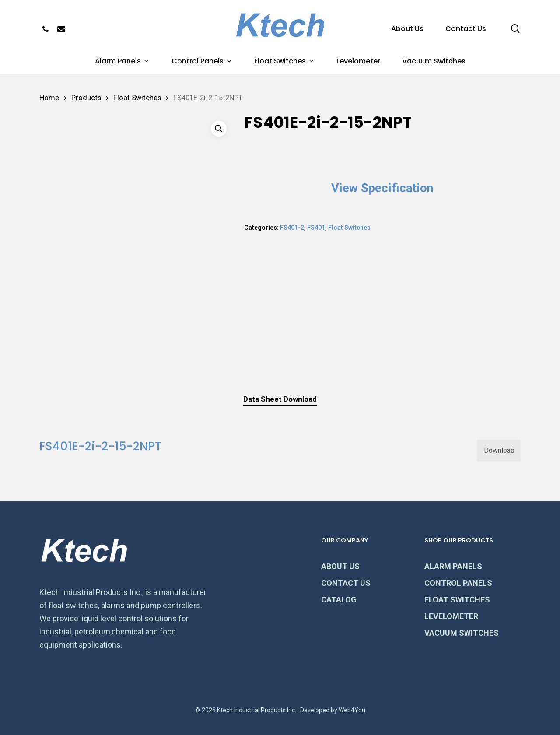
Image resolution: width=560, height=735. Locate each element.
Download (499, 450)
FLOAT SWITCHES (457, 600)
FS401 (316, 227)
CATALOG (339, 600)
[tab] (280, 399)
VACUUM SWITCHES (462, 633)
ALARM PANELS (453, 566)
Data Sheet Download (280, 399)
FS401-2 (292, 227)
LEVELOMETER (451, 616)
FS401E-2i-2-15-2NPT (100, 446)
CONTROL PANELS (458, 583)
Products (86, 98)
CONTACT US (346, 583)
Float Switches (137, 98)
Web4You (352, 710)
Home (49, 98)
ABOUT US (340, 566)
